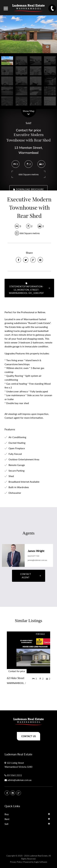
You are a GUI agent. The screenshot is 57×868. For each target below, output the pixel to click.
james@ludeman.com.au (37, 560)
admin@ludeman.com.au (19, 780)
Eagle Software (41, 862)
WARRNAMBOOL (15, 683)
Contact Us (29, 736)
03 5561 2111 (14, 775)
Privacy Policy (16, 862)
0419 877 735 (33, 556)
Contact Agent (26, 576)
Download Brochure (29, 189)
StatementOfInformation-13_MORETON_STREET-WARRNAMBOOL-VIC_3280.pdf (26, 288)
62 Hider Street (16, 678)
